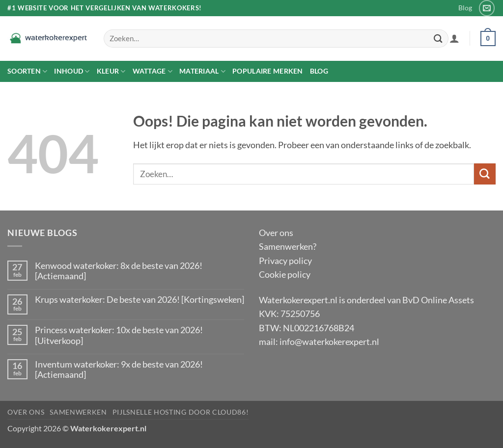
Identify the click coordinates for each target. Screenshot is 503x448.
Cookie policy (285, 274)
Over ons (276, 233)
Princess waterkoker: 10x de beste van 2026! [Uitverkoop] (119, 335)
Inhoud (72, 71)
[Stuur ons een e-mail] (487, 8)
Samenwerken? (288, 246)
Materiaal (202, 71)
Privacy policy (285, 261)
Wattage (153, 71)
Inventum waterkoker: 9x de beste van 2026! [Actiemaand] (119, 369)
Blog (465, 8)
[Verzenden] (438, 39)
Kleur (111, 71)
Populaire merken (268, 71)
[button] (454, 38)
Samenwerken (78, 412)
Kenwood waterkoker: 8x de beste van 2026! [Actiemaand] (119, 271)
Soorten (27, 71)
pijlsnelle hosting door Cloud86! (181, 412)
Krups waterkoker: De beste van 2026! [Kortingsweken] (140, 300)
